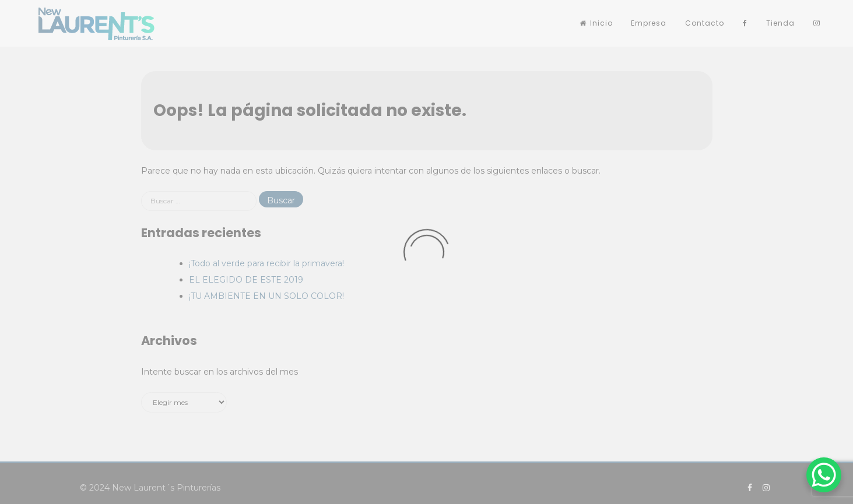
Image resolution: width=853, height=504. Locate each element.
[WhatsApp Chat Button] (824, 475)
